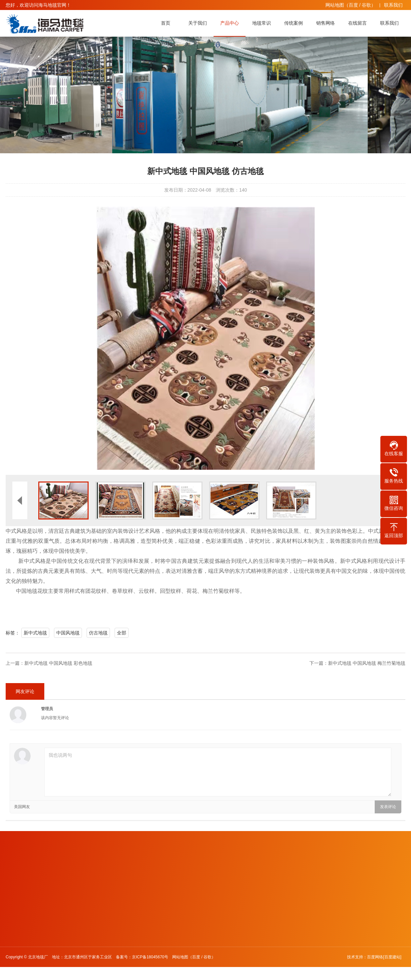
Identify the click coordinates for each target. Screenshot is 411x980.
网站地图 (335, 5)
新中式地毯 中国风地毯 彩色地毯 (58, 663)
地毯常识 (263, 23)
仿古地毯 (98, 633)
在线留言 (359, 23)
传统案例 (295, 23)
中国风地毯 (68, 633)
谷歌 (366, 5)
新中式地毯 (35, 633)
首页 (167, 23)
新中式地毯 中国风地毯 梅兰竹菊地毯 (367, 663)
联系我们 (393, 5)
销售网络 (327, 23)
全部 (122, 633)
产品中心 (231, 23)
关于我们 (199, 23)
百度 (353, 5)
